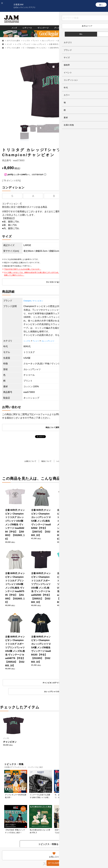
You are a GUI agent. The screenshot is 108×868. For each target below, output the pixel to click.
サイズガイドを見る (54, 282)
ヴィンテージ (41, 28)
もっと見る (54, 673)
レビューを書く (64, 462)
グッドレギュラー (63, 28)
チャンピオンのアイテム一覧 (27, 487)
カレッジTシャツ (48, 41)
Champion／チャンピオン (37, 48)
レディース (23, 28)
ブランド (97, 28)
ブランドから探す (13, 48)
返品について (45, 462)
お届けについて (26, 462)
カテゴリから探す (13, 41)
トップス (26, 41)
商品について (83, 462)
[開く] (101, 5)
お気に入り (77, 21)
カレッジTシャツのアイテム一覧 (81, 487)
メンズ (9, 28)
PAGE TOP (52, 845)
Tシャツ (36, 41)
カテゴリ (82, 28)
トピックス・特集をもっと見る (54, 591)
